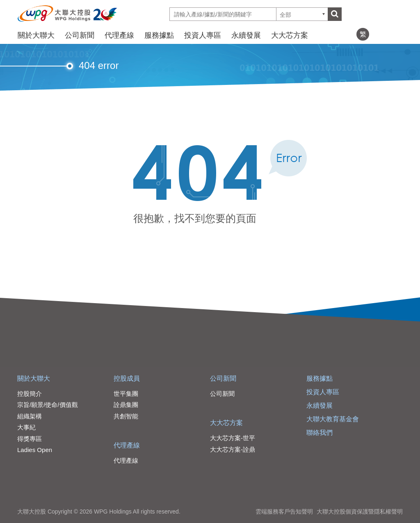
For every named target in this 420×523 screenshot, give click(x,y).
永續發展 (246, 35)
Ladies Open (35, 450)
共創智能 (126, 416)
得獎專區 (30, 439)
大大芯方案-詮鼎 (233, 449)
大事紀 (26, 427)
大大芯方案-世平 (233, 438)
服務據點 (159, 35)
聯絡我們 (320, 433)
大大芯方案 (290, 35)
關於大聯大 (36, 35)
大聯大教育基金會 (333, 419)
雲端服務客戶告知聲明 (284, 512)
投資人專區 (203, 35)
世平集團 (126, 394)
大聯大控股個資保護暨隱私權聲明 (360, 512)
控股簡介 (30, 394)
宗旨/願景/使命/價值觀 (48, 405)
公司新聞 (80, 35)
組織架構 (30, 416)
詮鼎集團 (126, 405)
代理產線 (119, 35)
